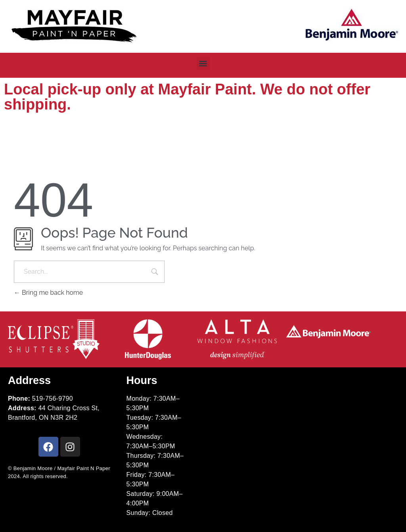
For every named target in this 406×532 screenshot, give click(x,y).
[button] (203, 63)
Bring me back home (48, 293)
